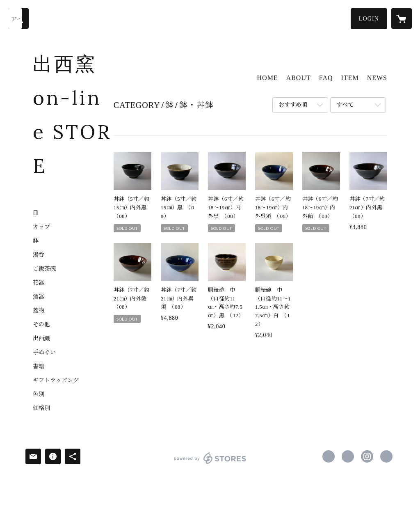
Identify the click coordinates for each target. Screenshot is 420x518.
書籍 (39, 367)
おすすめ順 (293, 105)
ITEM (350, 78)
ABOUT (299, 78)
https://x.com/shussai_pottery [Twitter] (348, 456)
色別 (39, 394)
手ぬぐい (44, 353)
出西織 (41, 339)
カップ (41, 227)
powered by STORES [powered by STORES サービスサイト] (210, 464)
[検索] (18, 18)
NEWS (377, 78)
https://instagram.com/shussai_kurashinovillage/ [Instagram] (367, 456)
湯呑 (39, 255)
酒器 (39, 297)
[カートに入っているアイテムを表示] (402, 18)
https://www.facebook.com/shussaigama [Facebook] (329, 456)
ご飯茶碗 (44, 269)
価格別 (41, 408)
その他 (41, 325)
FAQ (326, 78)
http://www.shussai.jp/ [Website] (386, 456)
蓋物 (39, 311)
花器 (39, 283)
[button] (369, 19)
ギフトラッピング (56, 380)
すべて (345, 105)
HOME (268, 78)
